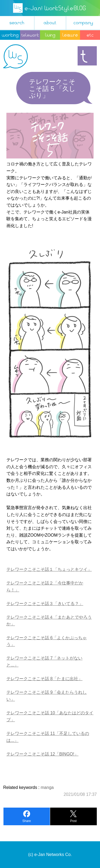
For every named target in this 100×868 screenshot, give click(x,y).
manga (47, 787)
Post (73, 821)
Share (27, 821)
